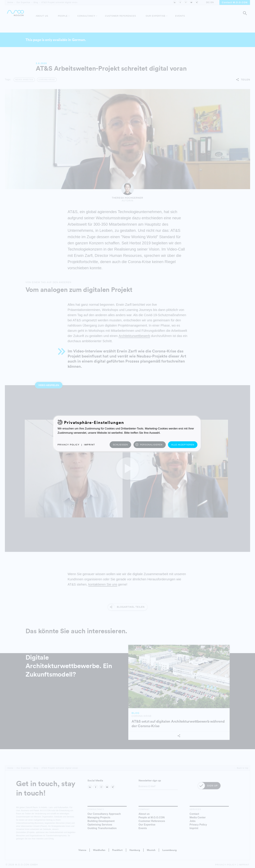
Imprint (90, 445)
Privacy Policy (69, 445)
